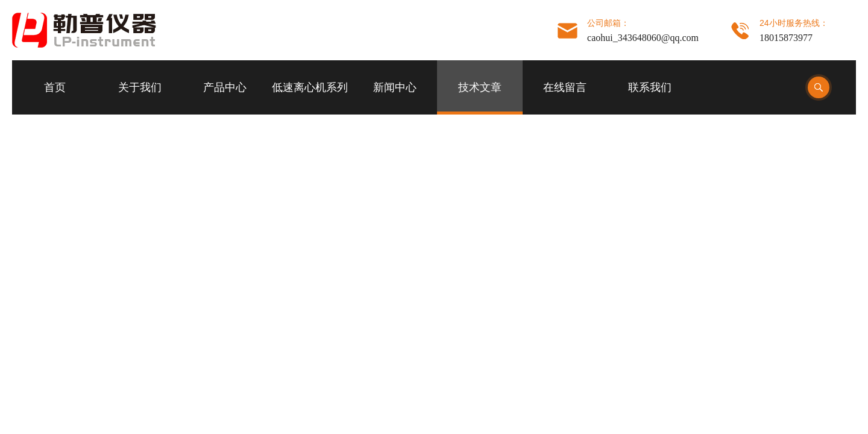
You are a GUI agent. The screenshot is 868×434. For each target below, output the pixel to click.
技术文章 (480, 87)
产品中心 (225, 87)
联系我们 (650, 87)
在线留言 (565, 87)
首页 (55, 87)
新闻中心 (395, 87)
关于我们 (140, 87)
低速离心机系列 (310, 87)
